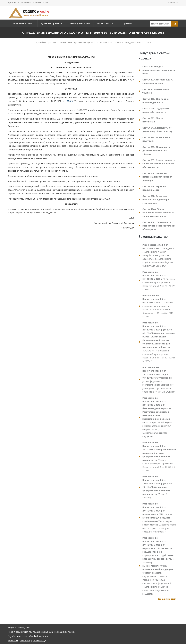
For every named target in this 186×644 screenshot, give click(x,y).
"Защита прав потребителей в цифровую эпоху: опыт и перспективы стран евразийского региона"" (159, 518)
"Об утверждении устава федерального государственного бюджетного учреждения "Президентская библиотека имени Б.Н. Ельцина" (159, 380)
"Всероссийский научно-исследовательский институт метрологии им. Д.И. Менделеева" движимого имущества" (158, 417)
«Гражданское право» (64, 632)
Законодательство (80, 23)
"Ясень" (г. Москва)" (157, 487)
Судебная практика (52, 23)
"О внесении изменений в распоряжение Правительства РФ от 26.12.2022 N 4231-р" (159, 281)
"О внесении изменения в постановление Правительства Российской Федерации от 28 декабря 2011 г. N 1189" (159, 306)
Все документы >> (168, 599)
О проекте (126, 23)
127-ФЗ (69, 101)
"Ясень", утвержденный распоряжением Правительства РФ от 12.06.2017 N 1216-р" (159, 456)
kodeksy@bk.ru (41, 636)
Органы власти (105, 23)
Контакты (173, 2)
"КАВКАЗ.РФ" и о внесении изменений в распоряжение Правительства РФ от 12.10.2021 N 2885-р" (159, 342)
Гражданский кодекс (23, 23)
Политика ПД (39, 641)
